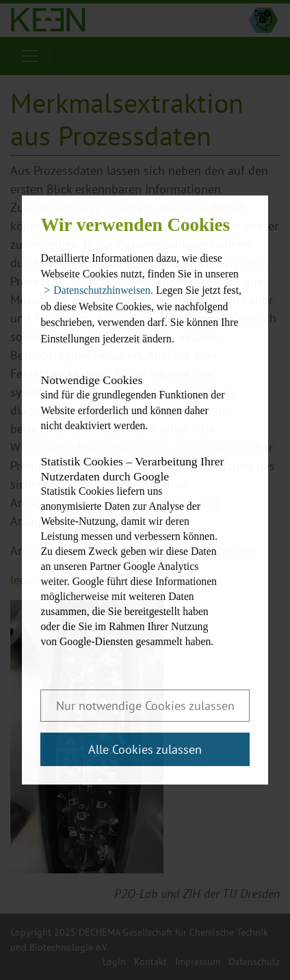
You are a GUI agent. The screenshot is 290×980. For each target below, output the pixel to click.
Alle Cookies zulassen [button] (145, 749)
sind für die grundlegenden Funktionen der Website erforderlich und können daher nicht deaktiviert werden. (133, 402)
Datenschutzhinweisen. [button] (103, 290)
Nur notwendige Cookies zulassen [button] (145, 706)
